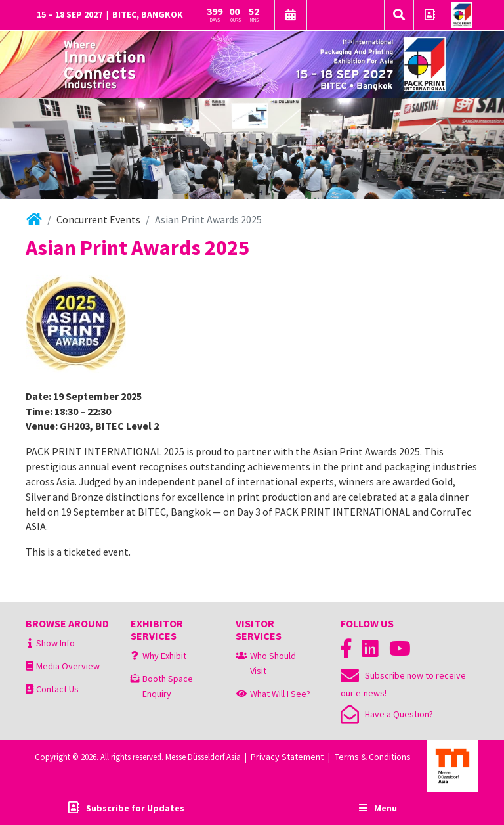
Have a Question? (387, 714)
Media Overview (68, 666)
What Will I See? (280, 694)
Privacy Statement (287, 757)
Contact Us (57, 689)
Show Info (55, 643)
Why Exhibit (164, 656)
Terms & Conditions (373, 757)
